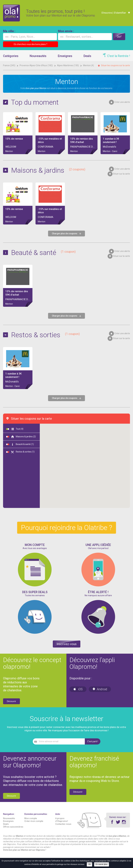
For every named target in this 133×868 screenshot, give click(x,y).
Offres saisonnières (13, 827)
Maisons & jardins (48, 170)
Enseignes (65, 56)
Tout (15, 429)
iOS (78, 689)
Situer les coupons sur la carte (115, 65)
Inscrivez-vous (67, 644)
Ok (89, 864)
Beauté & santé (43, 253)
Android (100, 689)
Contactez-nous (63, 824)
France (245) (9, 65)
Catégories (11, 56)
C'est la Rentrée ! (119, 56)
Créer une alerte (122, 102)
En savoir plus (102, 864)
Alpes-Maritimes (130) (68, 65)
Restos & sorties (45, 335)
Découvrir (11, 701)
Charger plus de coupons (66, 234)
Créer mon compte (34, 821)
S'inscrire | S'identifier (113, 13)
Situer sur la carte (121, 174)
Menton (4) (88, 65)
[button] (65, 473)
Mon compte (31, 818)
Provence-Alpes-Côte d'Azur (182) (36, 65)
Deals (87, 56)
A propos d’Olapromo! (62, 820)
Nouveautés (38, 56)
